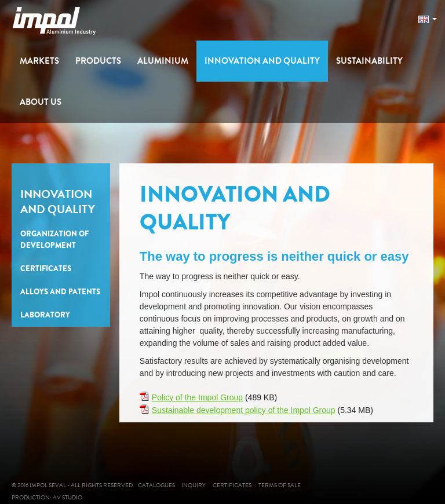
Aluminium (163, 61)
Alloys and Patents (60, 292)
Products (98, 61)
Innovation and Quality (262, 61)
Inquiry (198, 485)
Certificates (46, 269)
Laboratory (45, 315)
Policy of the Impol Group (197, 397)
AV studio (70, 497)
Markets (39, 61)
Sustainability (369, 61)
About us (41, 102)
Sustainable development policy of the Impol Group (244, 410)
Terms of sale (288, 485)
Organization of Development (54, 240)
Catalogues (158, 485)
